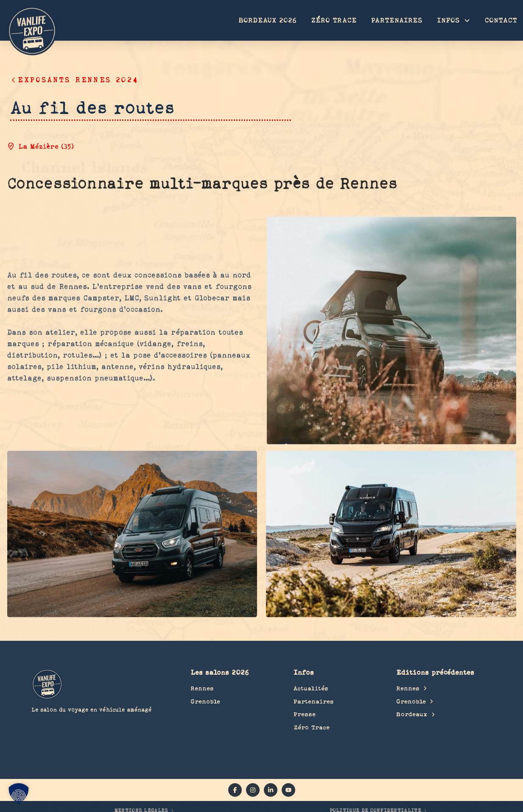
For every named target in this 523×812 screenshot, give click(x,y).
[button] (19, 793)
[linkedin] (271, 790)
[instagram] (253, 790)
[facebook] (235, 790)
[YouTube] (288, 790)
